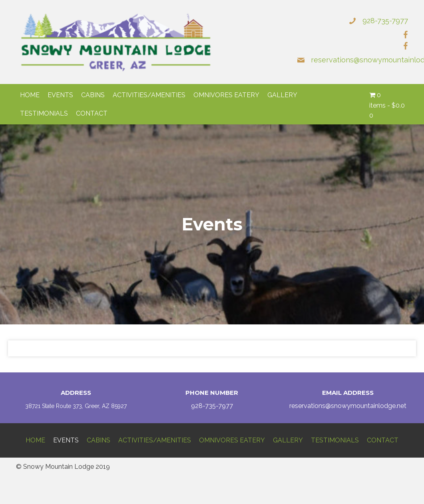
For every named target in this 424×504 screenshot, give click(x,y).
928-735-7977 (385, 21)
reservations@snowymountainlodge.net (348, 406)
